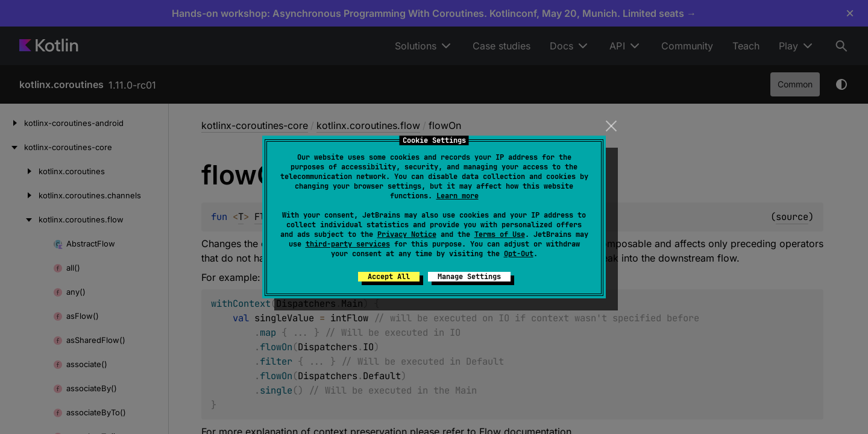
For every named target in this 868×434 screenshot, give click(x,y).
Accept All (389, 277)
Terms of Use (500, 234)
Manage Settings (469, 277)
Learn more (458, 196)
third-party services (348, 244)
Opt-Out (519, 254)
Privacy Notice (407, 234)
